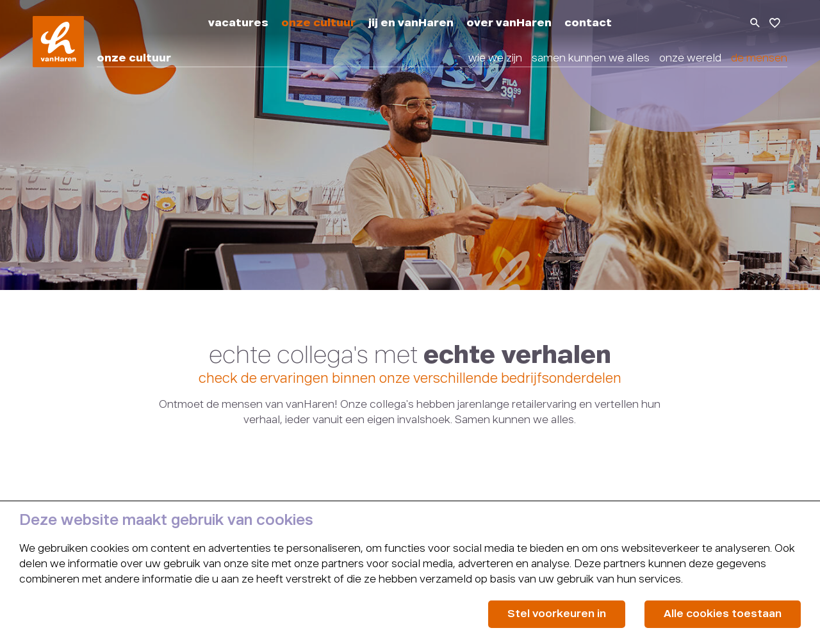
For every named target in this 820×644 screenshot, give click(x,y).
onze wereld (690, 59)
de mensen (759, 59)
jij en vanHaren (411, 24)
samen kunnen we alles (591, 59)
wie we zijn (495, 59)
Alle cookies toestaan (723, 614)
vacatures (238, 24)
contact (588, 24)
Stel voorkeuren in (557, 614)
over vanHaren (509, 24)
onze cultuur (318, 24)
